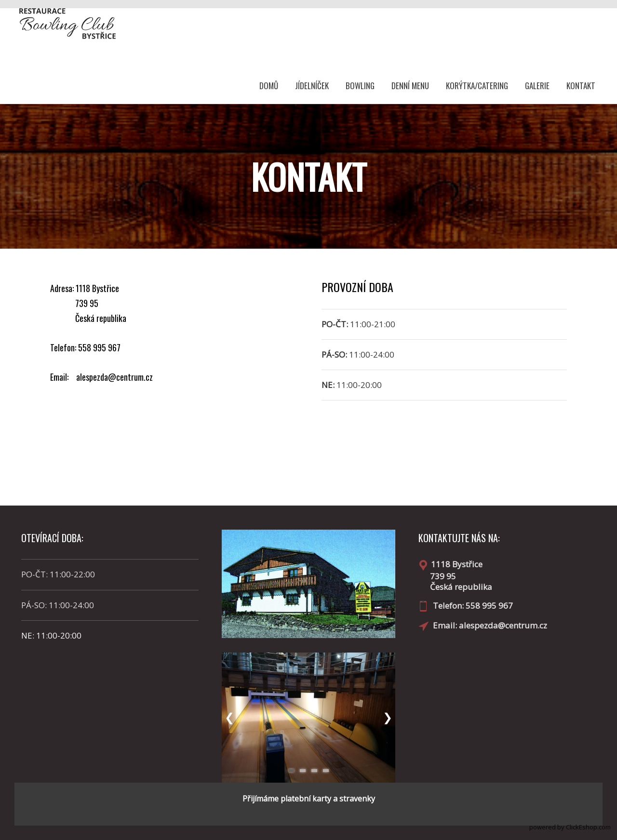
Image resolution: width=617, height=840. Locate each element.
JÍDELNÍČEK (312, 86)
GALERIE (537, 86)
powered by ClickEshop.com (570, 827)
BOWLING (360, 86)
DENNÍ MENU (410, 86)
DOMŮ (269, 86)
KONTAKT (581, 86)
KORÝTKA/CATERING (477, 86)
